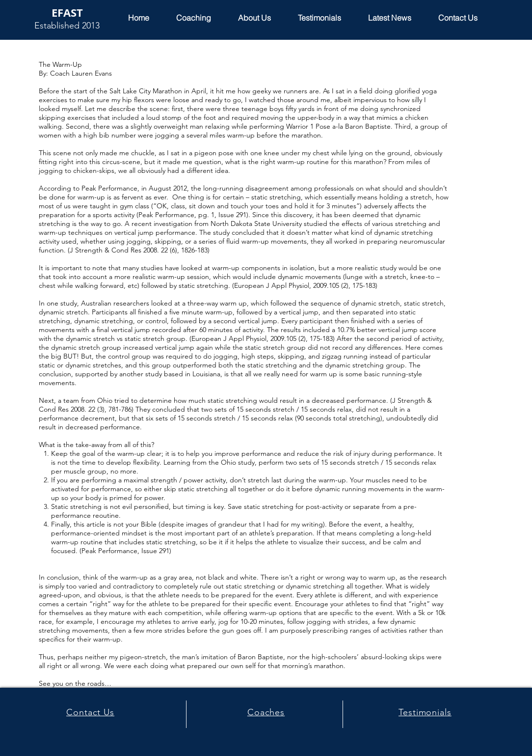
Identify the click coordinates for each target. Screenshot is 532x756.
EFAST (67, 13)
